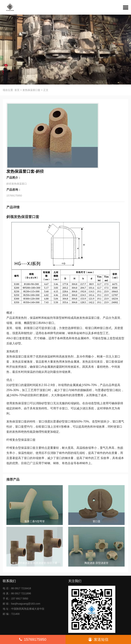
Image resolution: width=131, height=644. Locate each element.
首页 (17, 90)
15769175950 (33, 639)
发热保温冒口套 (31, 90)
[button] (126, 7)
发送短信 (98, 639)
